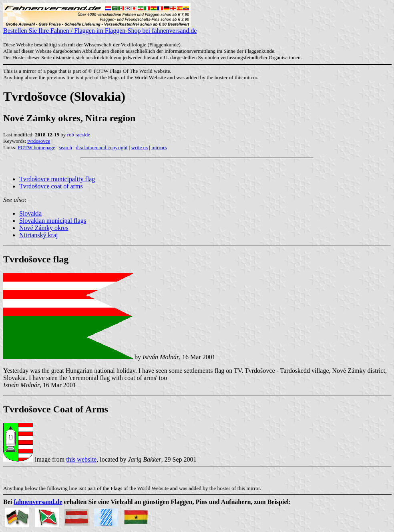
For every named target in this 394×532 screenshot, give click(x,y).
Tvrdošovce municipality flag (57, 179)
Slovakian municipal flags (53, 221)
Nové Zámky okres (44, 228)
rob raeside (79, 135)
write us (140, 147)
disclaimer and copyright (102, 147)
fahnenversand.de (38, 502)
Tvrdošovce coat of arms (51, 186)
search (65, 147)
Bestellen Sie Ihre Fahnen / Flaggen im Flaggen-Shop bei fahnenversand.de (100, 28)
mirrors (159, 147)
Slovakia (30, 213)
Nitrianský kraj (38, 235)
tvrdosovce (39, 141)
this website (81, 459)
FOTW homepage (36, 147)
